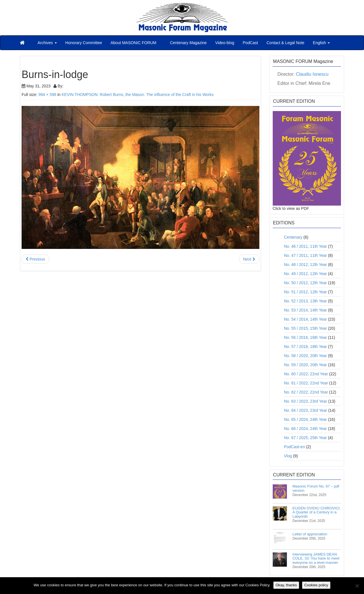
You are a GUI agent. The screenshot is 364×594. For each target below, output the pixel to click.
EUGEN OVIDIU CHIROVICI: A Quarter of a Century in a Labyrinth (317, 512)
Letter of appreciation (310, 534)
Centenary (293, 237)
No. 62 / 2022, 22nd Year (306, 392)
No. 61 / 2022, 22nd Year (306, 383)
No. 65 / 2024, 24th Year (306, 419)
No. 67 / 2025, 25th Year (306, 438)
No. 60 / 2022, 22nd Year (306, 374)
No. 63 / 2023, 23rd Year (306, 401)
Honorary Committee (84, 43)
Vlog (288, 456)
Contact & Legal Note (285, 43)
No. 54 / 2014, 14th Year (306, 319)
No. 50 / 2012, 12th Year (306, 283)
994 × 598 (47, 95)
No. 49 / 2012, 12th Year (306, 274)
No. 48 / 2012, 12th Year (306, 265)
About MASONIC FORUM (134, 43)
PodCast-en (295, 447)
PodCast (251, 43)
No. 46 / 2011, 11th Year (306, 246)
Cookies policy (316, 585)
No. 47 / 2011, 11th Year (306, 255)
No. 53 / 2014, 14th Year (306, 310)
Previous (35, 259)
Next (249, 259)
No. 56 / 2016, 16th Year (306, 337)
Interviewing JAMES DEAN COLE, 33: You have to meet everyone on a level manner (316, 558)
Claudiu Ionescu (312, 74)
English (321, 43)
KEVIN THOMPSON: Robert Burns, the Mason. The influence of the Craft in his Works (137, 95)
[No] (357, 586)
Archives (47, 43)
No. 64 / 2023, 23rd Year (306, 410)
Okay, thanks (286, 585)
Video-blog (225, 43)
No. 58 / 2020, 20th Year (306, 356)
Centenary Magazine (188, 43)
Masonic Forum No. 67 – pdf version (316, 488)
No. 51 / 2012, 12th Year (306, 292)
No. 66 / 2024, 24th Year (306, 429)
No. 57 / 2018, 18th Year (306, 347)
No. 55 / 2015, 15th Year (306, 328)
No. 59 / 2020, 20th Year (306, 365)
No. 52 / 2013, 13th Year (306, 301)
